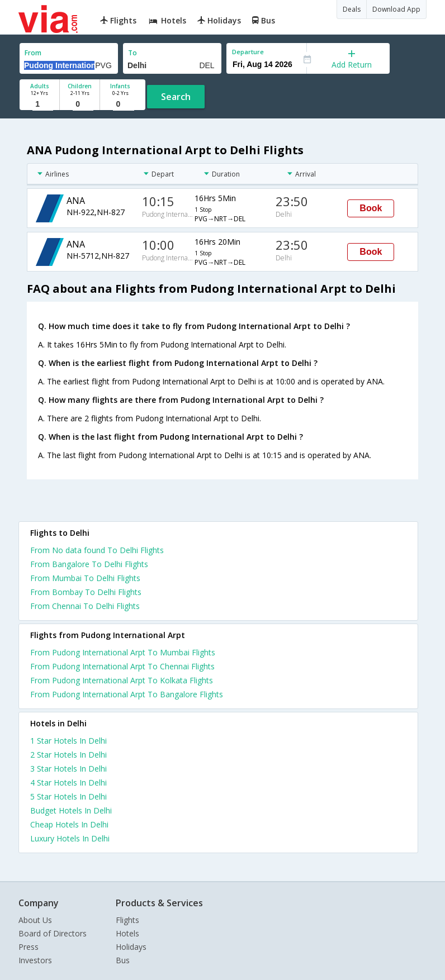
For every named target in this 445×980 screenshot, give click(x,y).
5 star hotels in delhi (68, 796)
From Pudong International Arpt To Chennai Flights (122, 666)
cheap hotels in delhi (69, 824)
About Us (35, 920)
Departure (248, 52)
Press (29, 947)
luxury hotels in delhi (70, 838)
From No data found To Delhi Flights (97, 550)
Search (176, 97)
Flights (127, 920)
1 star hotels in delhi (68, 741)
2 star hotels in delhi (68, 755)
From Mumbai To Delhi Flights (85, 578)
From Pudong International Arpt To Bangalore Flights (127, 694)
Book (371, 208)
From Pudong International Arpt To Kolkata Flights (122, 680)
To (132, 53)
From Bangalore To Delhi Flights (89, 564)
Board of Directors (53, 933)
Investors (35, 960)
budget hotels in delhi (71, 810)
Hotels (127, 933)
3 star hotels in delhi (68, 769)
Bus (123, 960)
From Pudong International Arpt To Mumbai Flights (123, 652)
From (33, 53)
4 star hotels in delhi (68, 782)
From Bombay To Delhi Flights (86, 592)
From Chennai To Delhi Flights (85, 606)
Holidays (131, 947)
